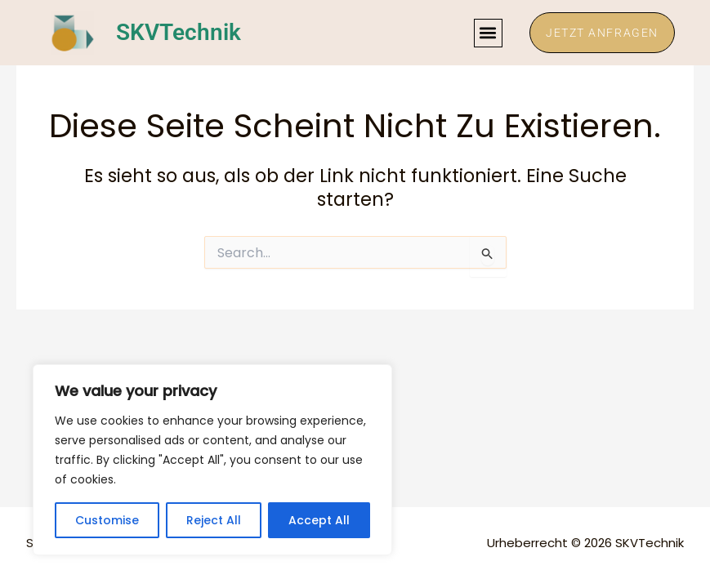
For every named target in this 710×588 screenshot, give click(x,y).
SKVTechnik (179, 33)
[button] (487, 33)
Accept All (319, 520)
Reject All (214, 520)
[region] (212, 460)
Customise (107, 520)
